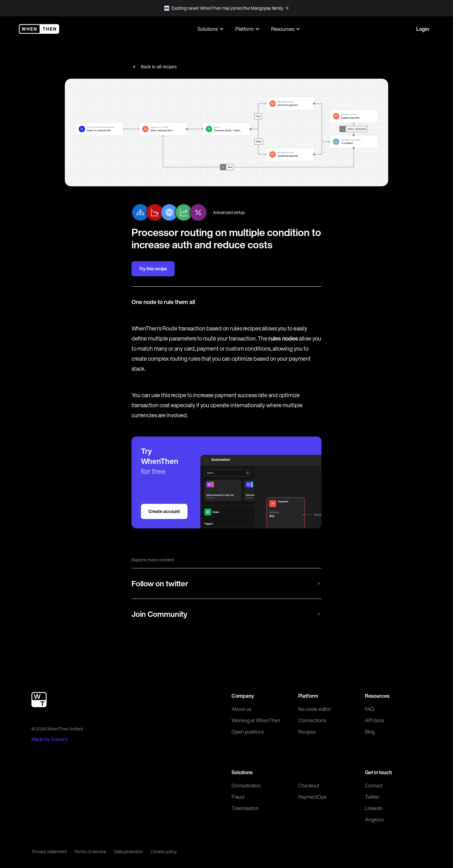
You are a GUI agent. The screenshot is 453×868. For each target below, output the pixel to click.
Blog (370, 732)
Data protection (129, 851)
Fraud (238, 797)
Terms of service (90, 851)
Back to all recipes (154, 67)
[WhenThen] (39, 29)
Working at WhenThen (256, 720)
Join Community (226, 614)
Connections (312, 720)
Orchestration (246, 786)
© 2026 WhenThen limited (57, 729)
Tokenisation (245, 808)
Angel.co (374, 820)
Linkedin (374, 808)
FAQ (369, 709)
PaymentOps (312, 797)
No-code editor (315, 709)
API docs (374, 720)
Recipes (307, 732)
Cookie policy (164, 851)
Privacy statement (49, 851)
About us (241, 709)
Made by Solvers (49, 739)
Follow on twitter (226, 583)
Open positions (248, 732)
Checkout (309, 786)
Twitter (372, 797)
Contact (374, 786)
